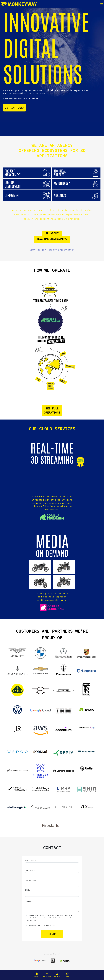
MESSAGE (28, 901)
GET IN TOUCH (14, 108)
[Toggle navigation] (102, 4)
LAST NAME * (30, 870)
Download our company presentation (52, 250)
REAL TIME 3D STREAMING (52, 239)
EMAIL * (28, 890)
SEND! (52, 934)
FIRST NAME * (31, 861)
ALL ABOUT (52, 233)
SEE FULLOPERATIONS (52, 410)
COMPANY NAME (31, 880)
